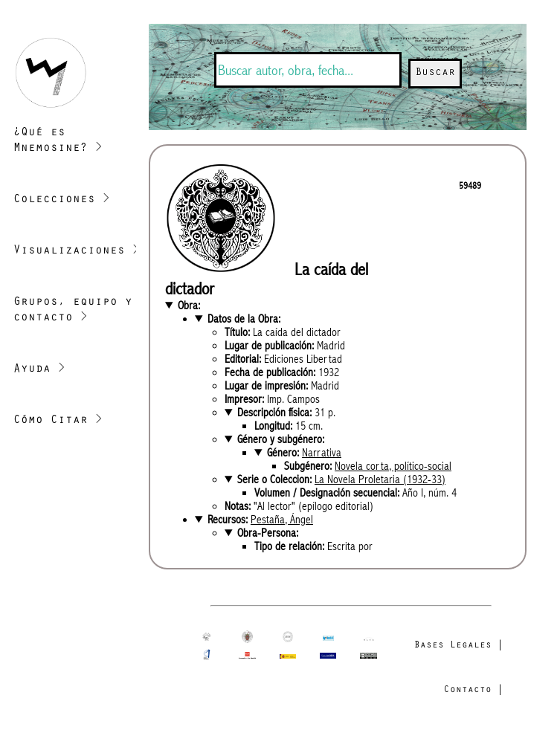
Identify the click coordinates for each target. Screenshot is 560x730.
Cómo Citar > (58, 421)
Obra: (189, 306)
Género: (304, 453)
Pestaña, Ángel (282, 520)
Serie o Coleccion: (341, 479)
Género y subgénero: (281, 439)
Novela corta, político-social (393, 466)
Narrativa (322, 453)
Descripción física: (286, 413)
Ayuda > (39, 369)
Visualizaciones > (77, 251)
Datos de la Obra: (244, 319)
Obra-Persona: (268, 533)
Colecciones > (62, 200)
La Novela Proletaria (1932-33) (380, 479)
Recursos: (260, 520)
